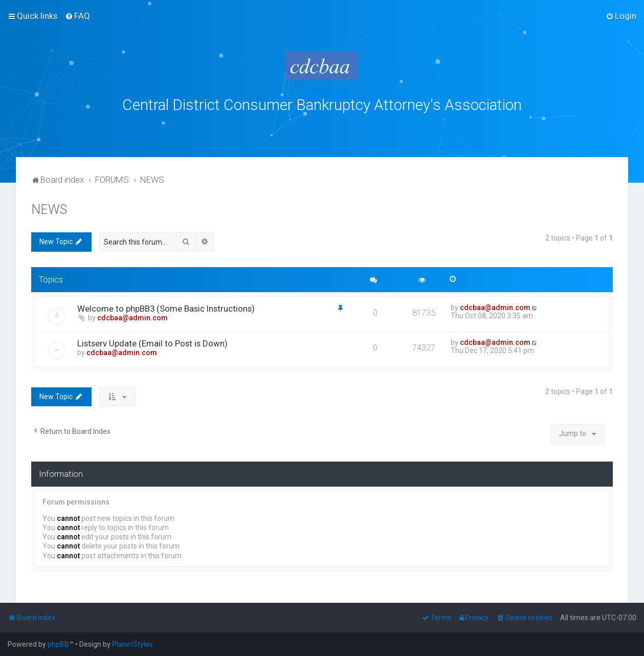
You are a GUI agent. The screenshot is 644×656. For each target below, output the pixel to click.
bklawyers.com (407, 127)
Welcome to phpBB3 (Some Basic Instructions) (166, 307)
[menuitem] (77, 16)
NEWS (49, 207)
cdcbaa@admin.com (132, 316)
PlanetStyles (132, 644)
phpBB (58, 644)
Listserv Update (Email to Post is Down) (152, 341)
